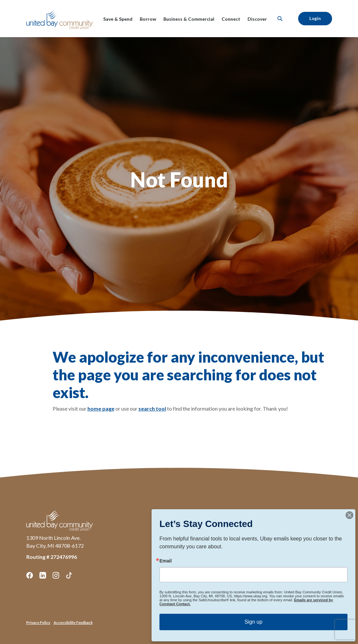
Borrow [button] (148, 19)
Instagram (56, 575)
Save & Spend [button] (118, 19)
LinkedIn (43, 575)
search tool (152, 408)
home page (101, 408)
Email (166, 561)
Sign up (253, 622)
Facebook (30, 575)
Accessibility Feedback (73, 622)
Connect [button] (231, 19)
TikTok (69, 575)
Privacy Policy (38, 622)
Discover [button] (257, 19)
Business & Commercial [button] (189, 19)
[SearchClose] (280, 19)
